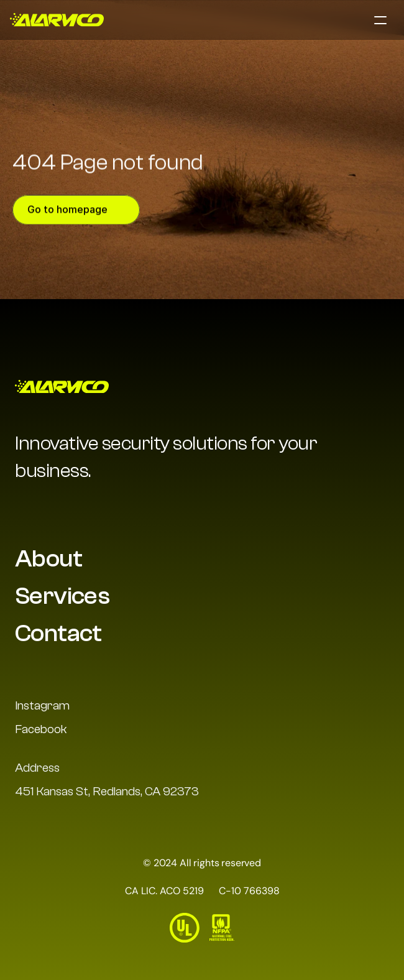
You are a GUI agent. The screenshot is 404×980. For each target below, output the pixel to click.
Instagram (42, 705)
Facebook (41, 729)
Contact (58, 633)
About (48, 558)
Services (62, 596)
